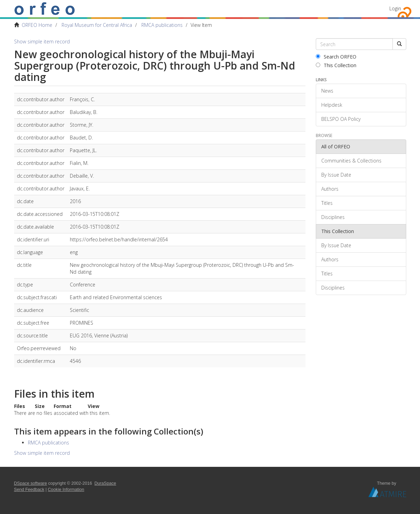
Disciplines (333, 217)
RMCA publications (162, 25)
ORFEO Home (37, 25)
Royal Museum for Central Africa (97, 25)
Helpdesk (332, 105)
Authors (330, 189)
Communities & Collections (351, 161)
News (327, 91)
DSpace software (31, 483)
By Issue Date (336, 175)
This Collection (336, 65)
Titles (327, 203)
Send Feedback (29, 490)
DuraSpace (105, 483)
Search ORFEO (336, 57)
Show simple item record (42, 41)
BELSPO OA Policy (341, 119)
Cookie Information (66, 490)
